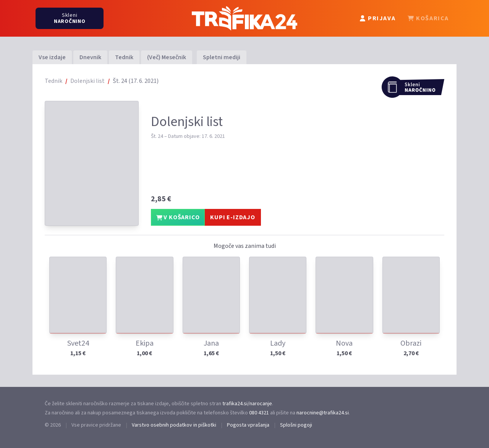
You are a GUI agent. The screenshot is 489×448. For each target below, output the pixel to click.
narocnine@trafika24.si (323, 413)
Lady (278, 343)
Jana (211, 343)
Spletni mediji (222, 57)
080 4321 (259, 413)
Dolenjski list (87, 81)
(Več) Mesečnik (167, 57)
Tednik (124, 57)
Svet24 (78, 343)
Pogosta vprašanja (248, 425)
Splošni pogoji (296, 425)
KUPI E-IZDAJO (232, 217)
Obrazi (411, 343)
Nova (344, 343)
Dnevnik (90, 57)
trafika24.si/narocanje (247, 404)
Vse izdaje (52, 57)
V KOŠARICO (178, 217)
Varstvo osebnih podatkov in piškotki (174, 425)
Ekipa (145, 343)
